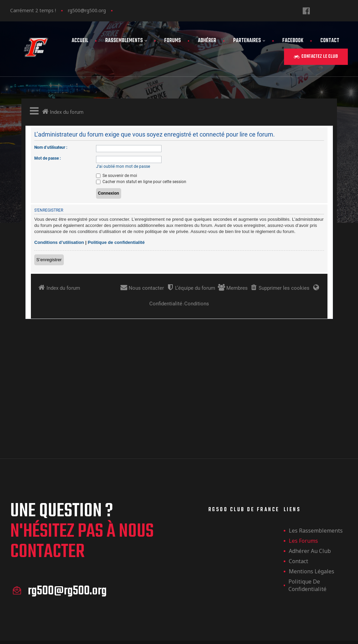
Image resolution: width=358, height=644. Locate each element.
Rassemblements (126, 41)
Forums (173, 41)
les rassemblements (316, 442)
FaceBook (293, 41)
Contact (330, 41)
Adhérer (207, 41)
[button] (316, 57)
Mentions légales (312, 482)
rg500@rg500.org (87, 10)
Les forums (303, 452)
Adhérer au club (310, 462)
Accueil (80, 41)
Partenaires (249, 41)
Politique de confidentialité (307, 496)
